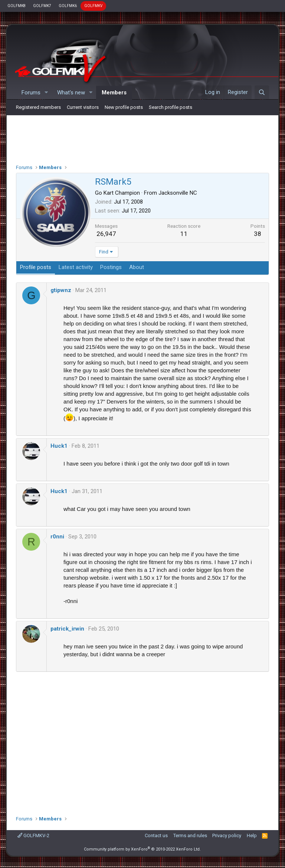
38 (258, 234)
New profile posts (124, 107)
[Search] (262, 93)
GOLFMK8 (17, 6)
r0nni (57, 537)
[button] (46, 93)
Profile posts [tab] (36, 267)
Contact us (156, 835)
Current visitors (83, 107)
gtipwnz (61, 290)
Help (252, 835)
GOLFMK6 (68, 6)
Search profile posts (171, 107)
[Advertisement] (142, 138)
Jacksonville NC (178, 193)
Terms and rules (190, 835)
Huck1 (59, 446)
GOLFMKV (93, 6)
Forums (31, 93)
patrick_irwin (67, 629)
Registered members (38, 107)
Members (114, 93)
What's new (71, 93)
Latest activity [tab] (76, 267)
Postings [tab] (111, 267)
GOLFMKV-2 (33, 835)
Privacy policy (227, 835)
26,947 (106, 234)
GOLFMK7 (42, 6)
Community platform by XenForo (142, 849)
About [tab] (137, 267)
